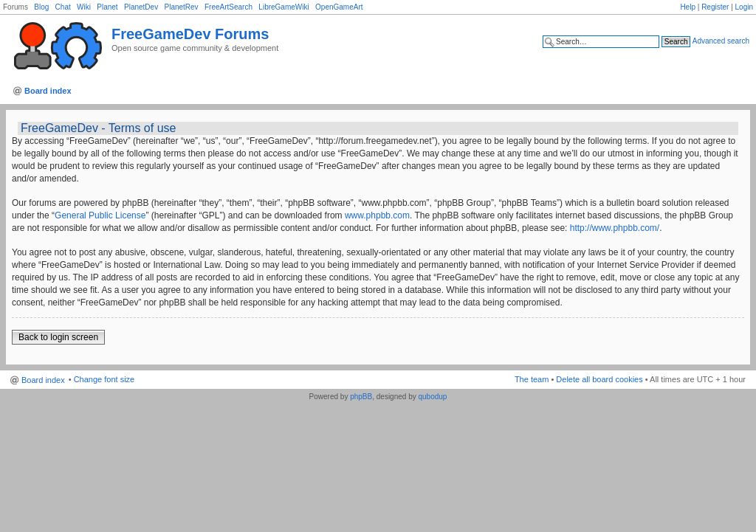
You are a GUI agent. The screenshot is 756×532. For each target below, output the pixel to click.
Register (715, 7)
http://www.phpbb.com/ (615, 228)
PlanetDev (141, 7)
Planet (107, 7)
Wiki (84, 7)
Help (688, 7)
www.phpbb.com (377, 215)
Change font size (104, 379)
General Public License (100, 215)
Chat (63, 7)
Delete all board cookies (599, 379)
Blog (41, 7)
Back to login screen (58, 337)
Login (744, 7)
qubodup (432, 397)
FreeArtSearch (228, 7)
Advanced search (721, 41)
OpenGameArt (339, 7)
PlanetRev (181, 7)
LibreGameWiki (283, 7)
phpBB (361, 397)
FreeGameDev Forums (190, 34)
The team (532, 379)
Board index (48, 91)
